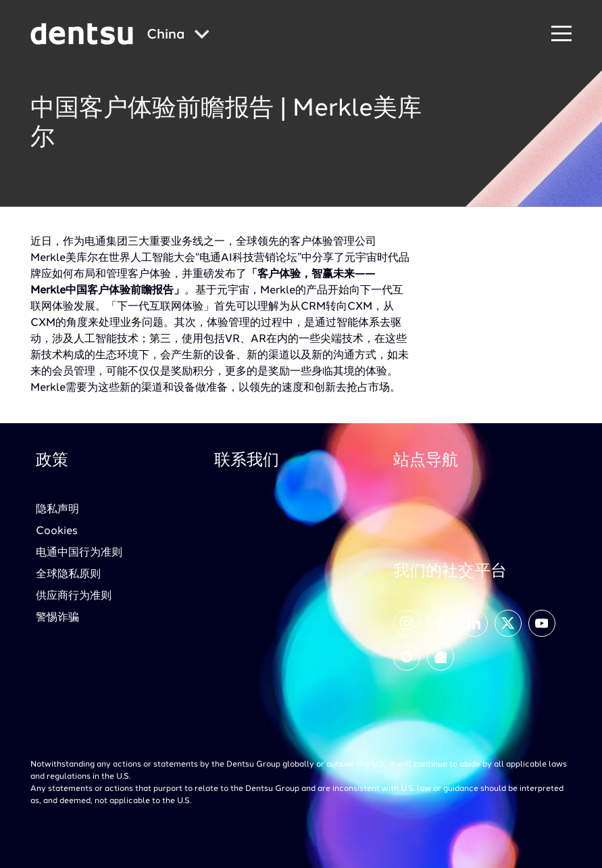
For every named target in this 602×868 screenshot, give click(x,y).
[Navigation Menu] (561, 34)
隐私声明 (57, 510)
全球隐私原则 (68, 575)
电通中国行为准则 (79, 553)
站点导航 (426, 461)
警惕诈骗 (57, 618)
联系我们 (247, 461)
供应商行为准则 (74, 596)
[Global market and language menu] (178, 35)
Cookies (57, 531)
